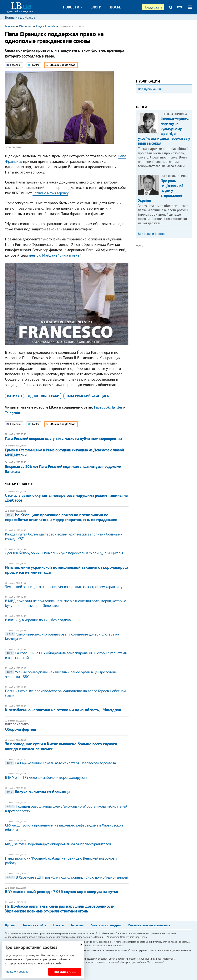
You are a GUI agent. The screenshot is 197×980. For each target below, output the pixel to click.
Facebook (102, 407)
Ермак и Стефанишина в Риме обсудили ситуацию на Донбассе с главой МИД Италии (64, 452)
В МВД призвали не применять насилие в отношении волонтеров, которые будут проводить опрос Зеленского (66, 603)
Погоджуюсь (65, 972)
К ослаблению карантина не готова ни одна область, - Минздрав (63, 710)
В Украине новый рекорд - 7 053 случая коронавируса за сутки (62, 892)
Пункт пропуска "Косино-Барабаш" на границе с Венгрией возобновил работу (62, 861)
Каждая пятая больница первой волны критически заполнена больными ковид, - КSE (64, 536)
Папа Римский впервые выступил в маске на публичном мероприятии (63, 438)
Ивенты (58, 925)
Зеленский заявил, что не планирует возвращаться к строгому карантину (64, 587)
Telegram (13, 413)
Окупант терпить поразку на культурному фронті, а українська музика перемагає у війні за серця (164, 174)
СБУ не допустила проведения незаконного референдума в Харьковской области (64, 827)
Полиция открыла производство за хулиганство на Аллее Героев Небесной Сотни (65, 693)
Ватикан (15, 396)
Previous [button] (138, 123)
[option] (164, 123)
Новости (73, 7)
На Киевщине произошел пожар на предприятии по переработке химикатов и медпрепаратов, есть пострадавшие (61, 517)
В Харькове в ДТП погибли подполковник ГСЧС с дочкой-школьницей (67, 877)
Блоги (96, 7)
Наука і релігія (46, 26)
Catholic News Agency (50, 193)
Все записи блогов (151, 277)
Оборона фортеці (21, 729)
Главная (10, 26)
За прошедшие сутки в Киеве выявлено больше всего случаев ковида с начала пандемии (61, 746)
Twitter (117, 407)
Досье (115, 7)
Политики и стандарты (106, 925)
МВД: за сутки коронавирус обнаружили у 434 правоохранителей (58, 844)
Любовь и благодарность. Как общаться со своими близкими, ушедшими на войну (164, 130)
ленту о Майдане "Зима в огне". (55, 255)
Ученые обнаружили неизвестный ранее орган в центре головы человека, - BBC (61, 674)
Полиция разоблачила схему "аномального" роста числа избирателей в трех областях (66, 809)
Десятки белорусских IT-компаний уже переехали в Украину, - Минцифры (64, 553)
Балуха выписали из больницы (38, 792)
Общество (26, 26)
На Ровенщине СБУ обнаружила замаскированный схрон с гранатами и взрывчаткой (66, 655)
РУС (180, 7)
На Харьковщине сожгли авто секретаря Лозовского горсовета (61, 763)
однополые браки (44, 396)
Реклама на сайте (35, 925)
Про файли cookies (16, 972)
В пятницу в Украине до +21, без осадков (38, 620)
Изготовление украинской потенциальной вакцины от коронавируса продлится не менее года (67, 570)
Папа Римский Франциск (87, 396)
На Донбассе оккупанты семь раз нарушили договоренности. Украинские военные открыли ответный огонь (60, 909)
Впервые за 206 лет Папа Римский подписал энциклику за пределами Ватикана (63, 469)
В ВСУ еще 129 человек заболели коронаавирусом (46, 777)
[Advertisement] (164, 48)
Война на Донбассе (20, 17)
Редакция (77, 925)
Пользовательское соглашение (149, 925)
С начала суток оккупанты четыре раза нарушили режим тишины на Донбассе (66, 498)
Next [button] (190, 123)
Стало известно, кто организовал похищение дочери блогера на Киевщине (62, 636)
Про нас (10, 925)
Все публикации (149, 89)
